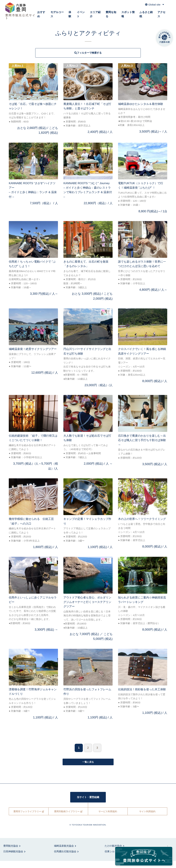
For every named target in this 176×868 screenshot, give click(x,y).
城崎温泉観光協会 (64, 853)
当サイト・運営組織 (88, 804)
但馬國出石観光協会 (65, 858)
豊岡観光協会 (11, 853)
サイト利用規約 (147, 818)
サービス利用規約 (108, 818)
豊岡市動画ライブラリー (67, 818)
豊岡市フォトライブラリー (27, 818)
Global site (153, 6)
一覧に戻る (88, 767)
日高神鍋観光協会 (13, 858)
